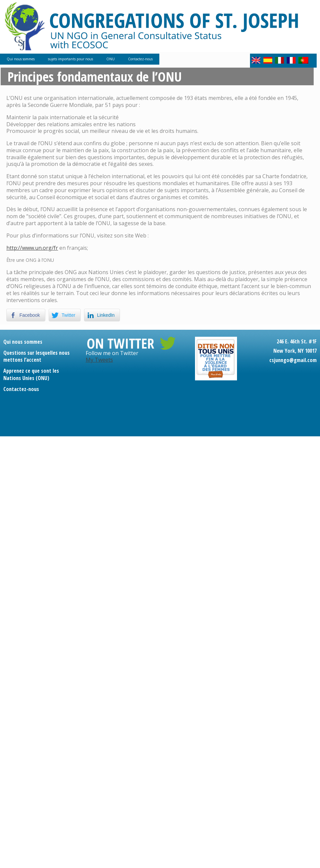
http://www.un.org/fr (32, 248)
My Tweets (99, 360)
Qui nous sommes (21, 59)
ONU (110, 59)
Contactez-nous (140, 59)
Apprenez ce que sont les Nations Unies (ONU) (31, 374)
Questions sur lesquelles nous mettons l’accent (36, 356)
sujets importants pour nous (70, 59)
